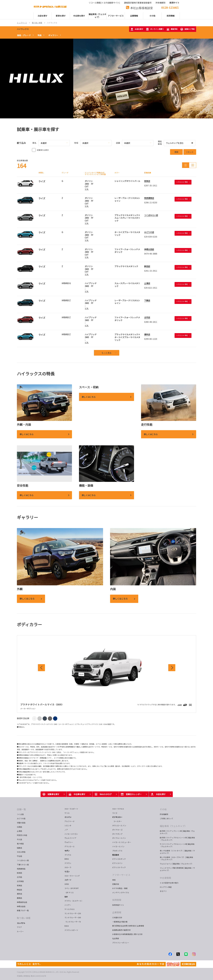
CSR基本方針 (117, 917)
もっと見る (109, 353)
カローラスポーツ (71, 809)
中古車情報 (165, 878)
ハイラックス (23, 29)
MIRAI (67, 859)
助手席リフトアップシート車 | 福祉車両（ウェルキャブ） (177, 832)
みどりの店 (149, 232)
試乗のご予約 (188, 29)
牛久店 (19, 839)
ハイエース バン (118, 846)
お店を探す (137, 29)
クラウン (68, 863)
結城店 (19, 873)
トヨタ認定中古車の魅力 (169, 883)
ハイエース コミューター (122, 842)
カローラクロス (118, 809)
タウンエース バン (119, 825)
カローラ (68, 867)
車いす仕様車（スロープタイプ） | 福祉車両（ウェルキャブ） (176, 858)
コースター (117, 821)
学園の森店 (21, 823)
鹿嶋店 (19, 898)
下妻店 (147, 300)
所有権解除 (164, 814)
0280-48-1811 (151, 322)
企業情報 (117, 912)
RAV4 (67, 926)
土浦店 (147, 283)
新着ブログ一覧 (23, 910)
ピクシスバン (117, 863)
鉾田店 (147, 266)
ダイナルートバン (119, 838)
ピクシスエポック (119, 859)
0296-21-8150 (151, 203)
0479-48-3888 (151, 254)
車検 (114, 880)
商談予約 (172, 29)
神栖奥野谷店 (22, 902)
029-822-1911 (151, 288)
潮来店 (147, 334)
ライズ (115, 813)
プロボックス (117, 851)
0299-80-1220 (151, 339)
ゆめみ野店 (21, 852)
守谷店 (19, 856)
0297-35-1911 (151, 186)
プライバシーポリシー (121, 943)
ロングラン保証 (166, 887)
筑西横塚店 (149, 198)
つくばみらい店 (151, 215)
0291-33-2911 (151, 271)
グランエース (69, 846)
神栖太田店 (149, 249)
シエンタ (68, 825)
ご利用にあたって (166, 818)
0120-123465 (170, 7)
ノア (66, 830)
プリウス (68, 855)
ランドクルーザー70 (73, 922)
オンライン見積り (155, 29)
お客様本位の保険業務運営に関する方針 (127, 934)
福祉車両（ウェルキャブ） (173, 826)
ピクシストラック (119, 867)
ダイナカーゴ (117, 830)
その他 (163, 809)
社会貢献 (116, 938)
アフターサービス (121, 875)
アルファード (70, 821)
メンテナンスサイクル (121, 892)
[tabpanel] (106, 78)
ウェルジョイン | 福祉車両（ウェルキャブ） (176, 864)
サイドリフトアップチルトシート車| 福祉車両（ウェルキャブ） (177, 845)
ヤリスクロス (70, 909)
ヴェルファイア (70, 838)
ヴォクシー (69, 842)
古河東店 (20, 881)
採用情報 (117, 900)
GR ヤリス (69, 892)
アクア (19, 927)
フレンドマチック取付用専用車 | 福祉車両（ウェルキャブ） (177, 869)
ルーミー (20, 931)
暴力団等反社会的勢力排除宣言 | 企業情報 (128, 926)
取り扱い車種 (24, 918)
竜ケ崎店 (20, 844)
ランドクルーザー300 (73, 917)
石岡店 (19, 827)
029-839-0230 (151, 237)
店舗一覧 (21, 809)
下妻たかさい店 (23, 864)
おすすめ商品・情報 (120, 888)
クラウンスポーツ (71, 930)
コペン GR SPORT (72, 888)
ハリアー (68, 905)
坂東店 (147, 181)
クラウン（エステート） (75, 901)
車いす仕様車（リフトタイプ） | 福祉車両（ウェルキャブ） (177, 852)
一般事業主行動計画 (120, 922)
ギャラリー (53, 35)
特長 (40, 35)
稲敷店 (19, 848)
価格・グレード (24, 35)
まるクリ (163, 891)
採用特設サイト (118, 905)
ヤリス (67, 813)
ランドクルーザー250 (73, 913)
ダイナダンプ (117, 834)
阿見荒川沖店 (22, 835)
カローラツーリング (72, 876)
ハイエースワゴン (71, 834)
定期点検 (116, 884)
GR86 (67, 884)
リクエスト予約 (183, 182)
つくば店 (20, 814)
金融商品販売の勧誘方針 (121, 930)
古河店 (147, 317)
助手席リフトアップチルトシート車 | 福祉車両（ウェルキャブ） (177, 839)
